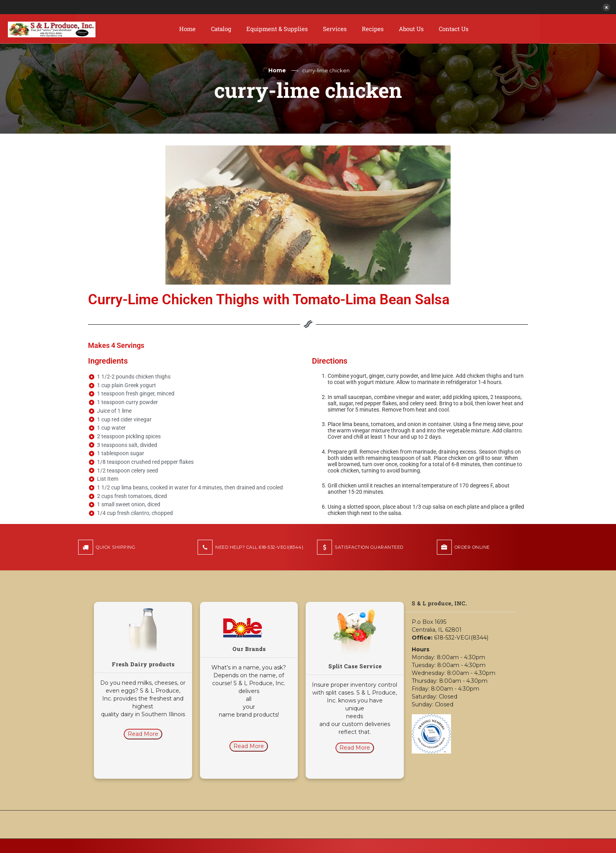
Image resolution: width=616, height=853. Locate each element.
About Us (411, 29)
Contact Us (454, 29)
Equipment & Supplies (277, 29)
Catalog (221, 29)
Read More (143, 734)
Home (187, 29)
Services (335, 29)
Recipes (373, 29)
